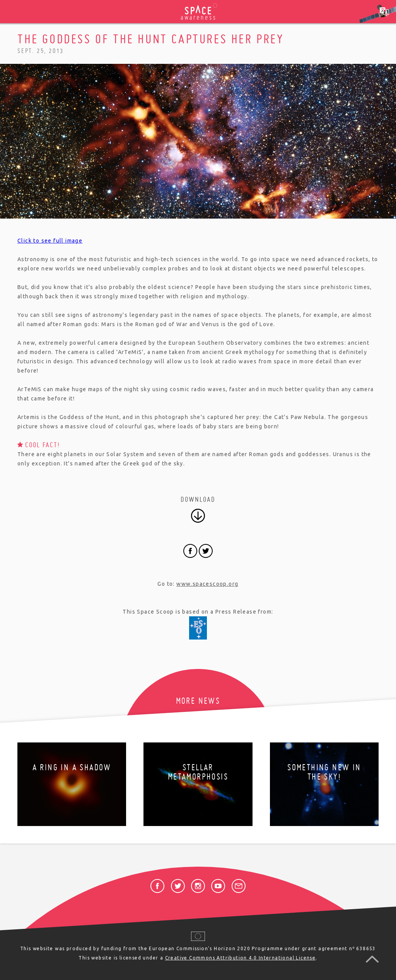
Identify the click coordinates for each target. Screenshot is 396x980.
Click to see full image (50, 241)
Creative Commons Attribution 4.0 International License (241, 958)
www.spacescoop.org (207, 584)
